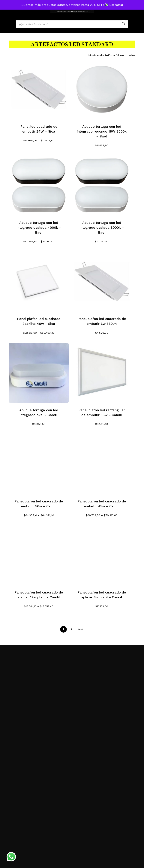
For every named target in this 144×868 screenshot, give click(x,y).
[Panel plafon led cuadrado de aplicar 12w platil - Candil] (39, 555)
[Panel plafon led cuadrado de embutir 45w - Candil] (102, 464)
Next (80, 629)
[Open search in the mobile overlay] (72, 24)
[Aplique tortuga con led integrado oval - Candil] (39, 373)
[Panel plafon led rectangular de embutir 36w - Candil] (102, 373)
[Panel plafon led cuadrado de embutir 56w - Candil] (39, 464)
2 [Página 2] (72, 629)
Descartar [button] (116, 5)
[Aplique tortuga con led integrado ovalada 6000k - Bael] (102, 185)
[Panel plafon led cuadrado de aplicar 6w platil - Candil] (102, 555)
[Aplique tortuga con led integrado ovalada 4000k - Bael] (39, 185)
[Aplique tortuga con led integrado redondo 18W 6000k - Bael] (102, 89)
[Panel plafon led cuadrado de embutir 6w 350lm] (102, 282)
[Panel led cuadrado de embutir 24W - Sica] (39, 89)
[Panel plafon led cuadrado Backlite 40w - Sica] (39, 282)
